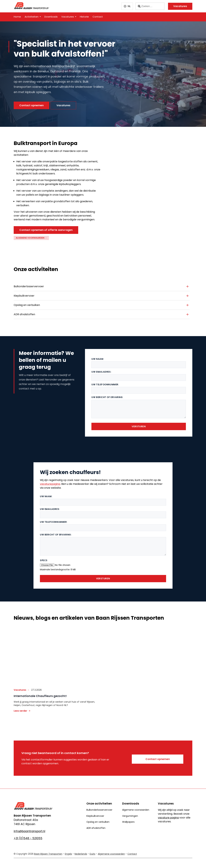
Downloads (51, 17)
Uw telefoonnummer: (105, 382)
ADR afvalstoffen (24, 313)
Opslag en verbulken (27, 304)
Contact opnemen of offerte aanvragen (46, 230)
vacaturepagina (50, 481)
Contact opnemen (31, 105)
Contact (98, 17)
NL (129, 6)
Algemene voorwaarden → (31, 238)
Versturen (139, 423)
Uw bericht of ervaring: (107, 394)
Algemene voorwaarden (136, 807)
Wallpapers (128, 819)
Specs (44, 558)
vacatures (20, 687)
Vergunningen (130, 813)
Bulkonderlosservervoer (29, 285)
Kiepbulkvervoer (24, 294)
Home (17, 17)
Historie (84, 17)
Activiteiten (32, 17)
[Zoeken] (150, 6)
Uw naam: (98, 356)
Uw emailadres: (101, 369)
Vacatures (180, 6)
